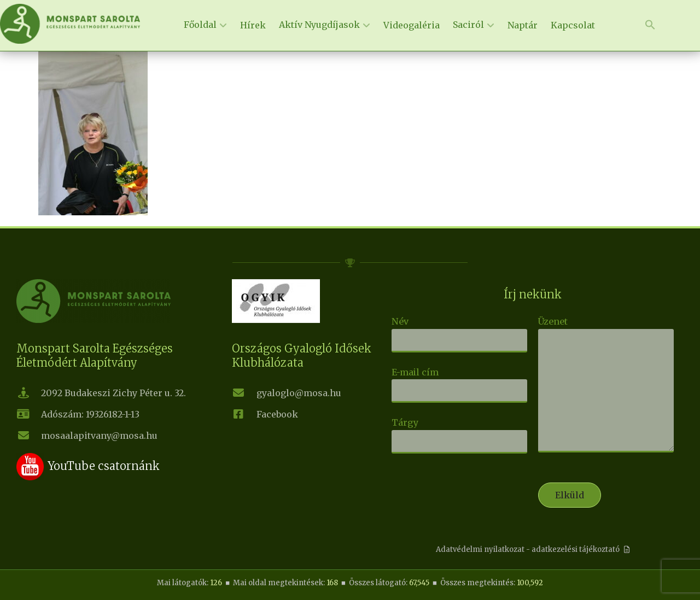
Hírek (253, 25)
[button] (650, 25)
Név (459, 331)
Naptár (523, 25)
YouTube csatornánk (104, 466)
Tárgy (459, 432)
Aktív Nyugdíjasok (319, 25)
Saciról (468, 25)
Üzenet (606, 385)
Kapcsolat (573, 25)
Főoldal (200, 25)
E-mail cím (459, 381)
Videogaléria (412, 25)
